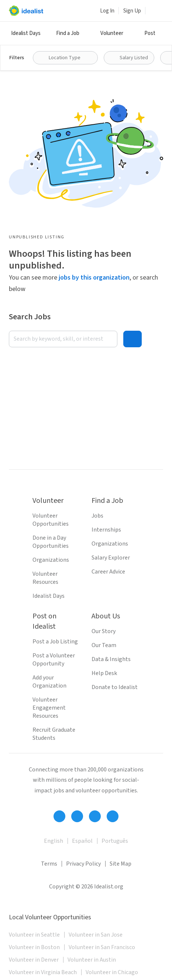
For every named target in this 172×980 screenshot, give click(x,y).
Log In (107, 11)
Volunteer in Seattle (34, 935)
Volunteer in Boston (34, 947)
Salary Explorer (111, 558)
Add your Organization (49, 682)
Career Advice (108, 572)
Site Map (121, 864)
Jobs (97, 516)
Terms (49, 864)
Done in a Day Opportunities (51, 542)
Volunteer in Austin (92, 960)
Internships (106, 530)
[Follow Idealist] (59, 816)
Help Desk (104, 673)
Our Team (104, 645)
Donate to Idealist (115, 687)
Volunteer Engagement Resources (49, 708)
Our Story (104, 631)
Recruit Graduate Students (54, 734)
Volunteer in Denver (34, 960)
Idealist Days (26, 33)
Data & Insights (111, 659)
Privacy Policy (83, 864)
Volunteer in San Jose (96, 935)
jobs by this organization (94, 278)
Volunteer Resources (45, 578)
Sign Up (132, 11)
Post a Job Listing (55, 642)
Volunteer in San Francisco (102, 947)
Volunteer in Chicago (112, 972)
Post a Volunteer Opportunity (54, 660)
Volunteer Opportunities (51, 520)
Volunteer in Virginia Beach (43, 972)
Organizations (51, 560)
